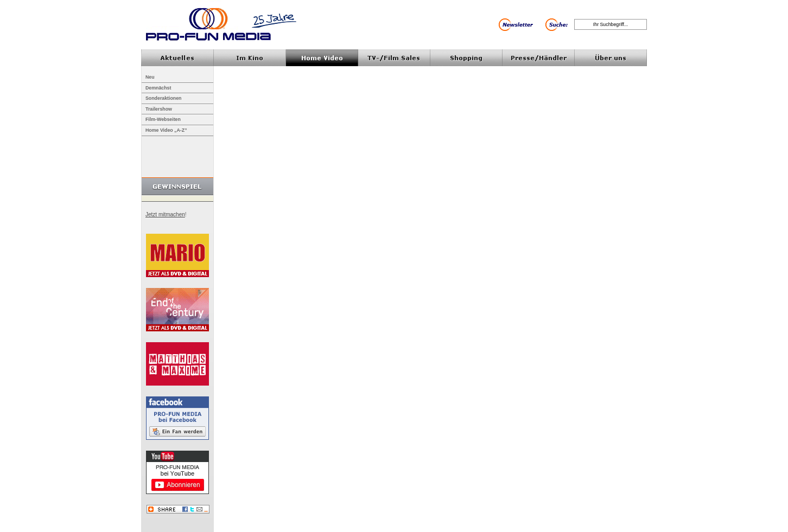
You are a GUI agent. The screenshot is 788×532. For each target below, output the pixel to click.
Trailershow (159, 109)
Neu (150, 77)
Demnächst (158, 88)
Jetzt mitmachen (165, 214)
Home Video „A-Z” (166, 130)
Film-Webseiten (163, 119)
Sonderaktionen (163, 98)
